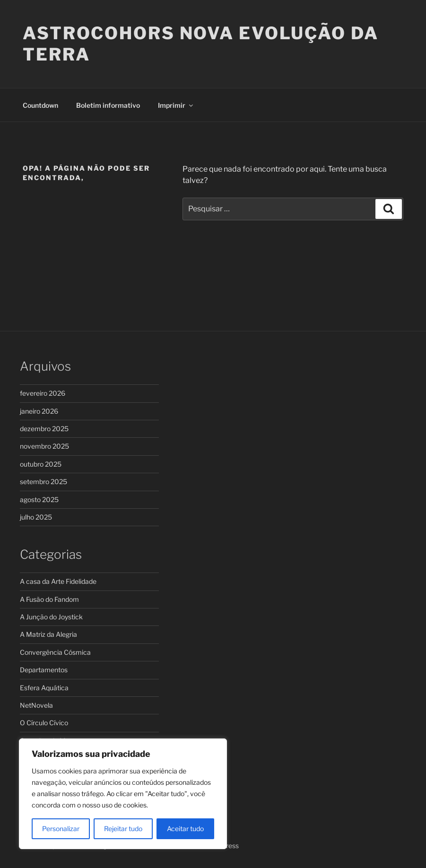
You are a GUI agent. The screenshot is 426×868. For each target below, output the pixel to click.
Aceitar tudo (185, 829)
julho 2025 (36, 517)
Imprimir (176, 105)
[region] (123, 794)
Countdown (40, 105)
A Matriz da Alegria (48, 634)
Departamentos (44, 670)
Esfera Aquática (44, 688)
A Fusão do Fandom (49, 599)
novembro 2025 (44, 446)
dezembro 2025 (44, 429)
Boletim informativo (108, 105)
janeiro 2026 (39, 411)
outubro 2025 (41, 464)
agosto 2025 (39, 499)
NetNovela (36, 705)
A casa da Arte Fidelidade (58, 581)
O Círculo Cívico (44, 723)
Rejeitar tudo (123, 829)
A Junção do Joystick (51, 617)
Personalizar (61, 829)
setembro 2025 (43, 482)
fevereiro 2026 (43, 393)
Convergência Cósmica (55, 652)
